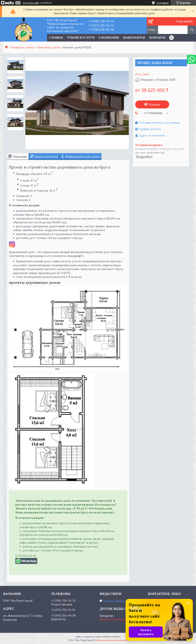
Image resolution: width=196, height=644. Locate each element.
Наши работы (134, 38)
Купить (154, 104)
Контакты (157, 38)
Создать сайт (31, 3)
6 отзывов (163, 3)
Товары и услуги (81, 38)
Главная (56, 38)
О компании (109, 38)
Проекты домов (49, 47)
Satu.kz (117, 637)
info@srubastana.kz (117, 601)
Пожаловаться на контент (112, 640)
